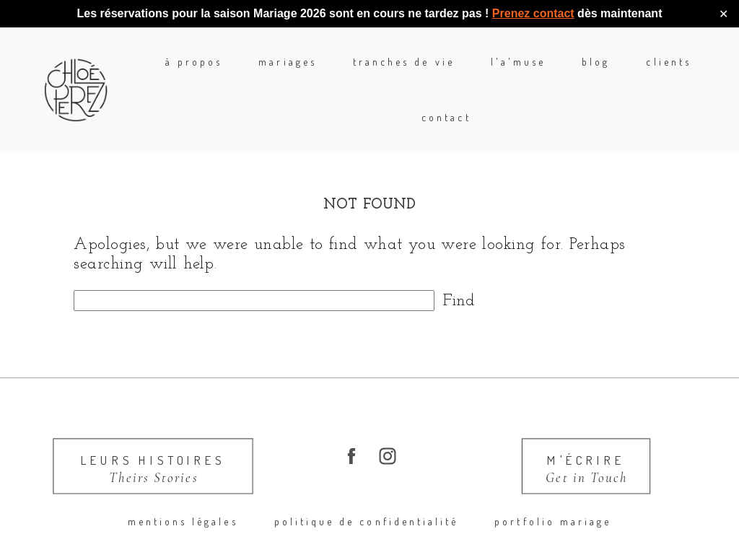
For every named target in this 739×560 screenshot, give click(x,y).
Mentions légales (183, 484)
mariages (248, 71)
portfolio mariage (553, 484)
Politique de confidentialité (367, 484)
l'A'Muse (478, 71)
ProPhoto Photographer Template (465, 541)
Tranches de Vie (364, 71)
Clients (629, 71)
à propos (154, 71)
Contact (712, 71)
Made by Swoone (608, 541)
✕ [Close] (723, 14)
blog (556, 71)
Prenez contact (533, 13)
